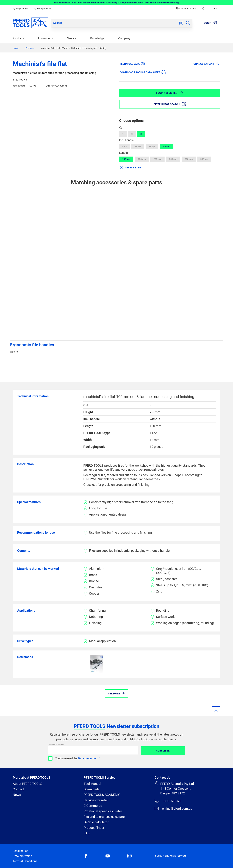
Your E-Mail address (56, 744)
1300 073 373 (168, 801)
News (17, 795)
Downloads (92, 789)
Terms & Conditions (25, 861)
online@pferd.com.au (174, 808)
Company (124, 38)
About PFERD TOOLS (27, 784)
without (167, 147)
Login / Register (170, 93)
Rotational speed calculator (103, 811)
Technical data (132, 64)
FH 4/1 (138, 147)
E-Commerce (93, 806)
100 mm (126, 159)
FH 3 (125, 147)
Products (18, 38)
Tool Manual (92, 784)
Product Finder (94, 828)
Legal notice (21, 9)
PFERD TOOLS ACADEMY (102, 795)
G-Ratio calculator (96, 822)
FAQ (87, 833)
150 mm (142, 159)
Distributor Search (186, 9)
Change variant (207, 64)
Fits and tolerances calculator (104, 817)
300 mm (189, 159)
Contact (18, 789)
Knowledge (97, 38)
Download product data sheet (143, 72)
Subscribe (163, 751)
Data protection (43, 9)
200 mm (157, 159)
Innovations (45, 38)
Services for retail (96, 800)
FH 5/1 (152, 147)
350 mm (204, 159)
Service (72, 38)
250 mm (173, 159)
